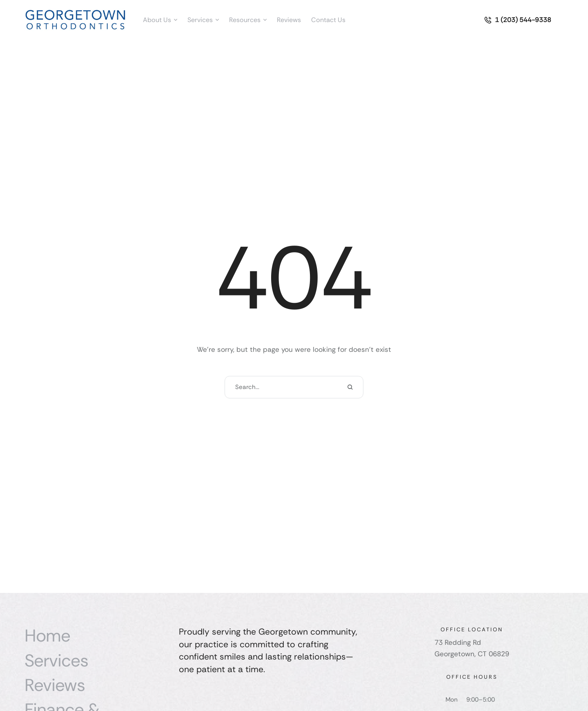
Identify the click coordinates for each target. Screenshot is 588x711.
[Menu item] (160, 20)
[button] (176, 20)
